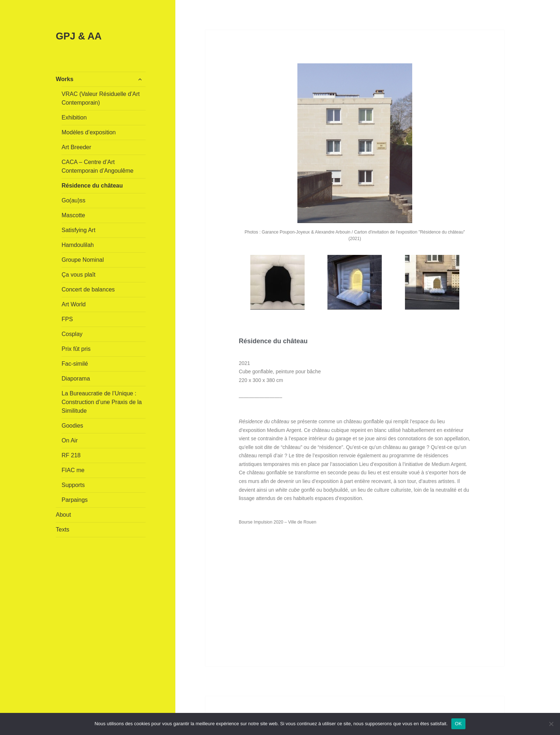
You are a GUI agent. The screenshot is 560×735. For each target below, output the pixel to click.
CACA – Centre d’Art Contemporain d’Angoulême (97, 166)
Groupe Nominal (83, 260)
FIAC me (73, 470)
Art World (74, 304)
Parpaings (75, 500)
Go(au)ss (74, 200)
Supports (73, 485)
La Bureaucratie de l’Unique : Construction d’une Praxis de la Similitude (102, 402)
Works (65, 79)
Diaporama (76, 379)
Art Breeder (76, 147)
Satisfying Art (78, 230)
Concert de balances (88, 289)
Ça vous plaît (78, 275)
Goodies (72, 426)
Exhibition (74, 117)
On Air (70, 440)
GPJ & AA (79, 36)
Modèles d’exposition (89, 132)
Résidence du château (92, 186)
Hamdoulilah (78, 245)
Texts (62, 530)
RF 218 (71, 455)
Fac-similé (75, 364)
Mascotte (73, 215)
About (63, 515)
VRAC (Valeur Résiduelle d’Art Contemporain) (101, 98)
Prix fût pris (76, 349)
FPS (67, 319)
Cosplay (72, 334)
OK (458, 724)
